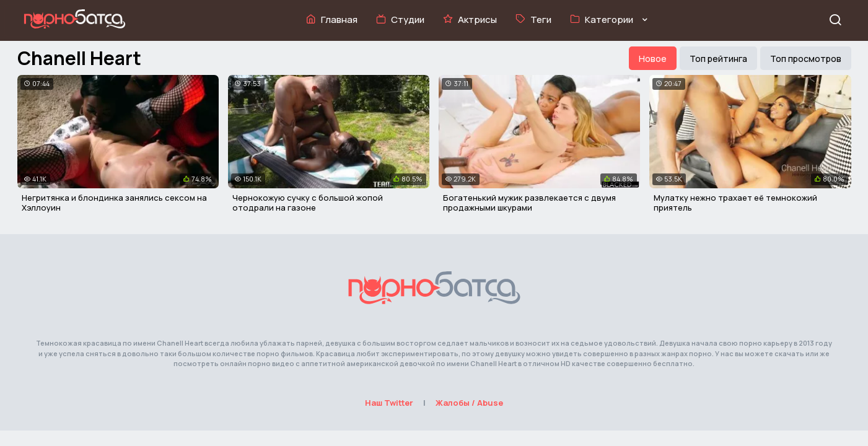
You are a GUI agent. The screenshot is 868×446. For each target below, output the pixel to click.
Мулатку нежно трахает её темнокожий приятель (735, 203)
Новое (653, 59)
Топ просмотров (806, 59)
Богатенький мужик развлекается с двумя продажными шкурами (529, 203)
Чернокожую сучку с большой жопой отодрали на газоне (308, 203)
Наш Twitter (389, 403)
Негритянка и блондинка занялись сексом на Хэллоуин (114, 203)
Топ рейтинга (718, 59)
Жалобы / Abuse (469, 403)
